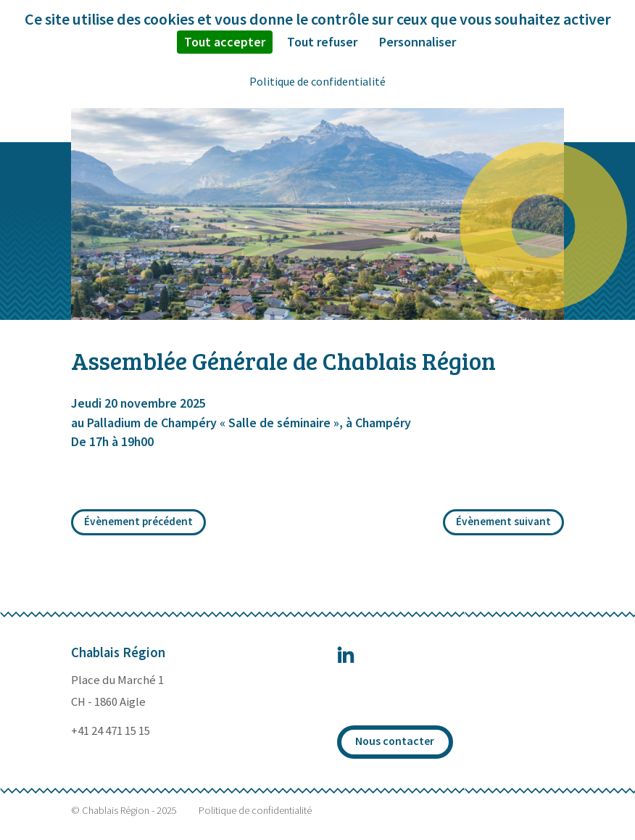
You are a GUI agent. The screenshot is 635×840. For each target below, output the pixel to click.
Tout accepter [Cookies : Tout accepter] (225, 42)
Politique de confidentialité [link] (317, 81)
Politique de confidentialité (255, 811)
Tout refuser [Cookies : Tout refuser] (322, 42)
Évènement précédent (138, 521)
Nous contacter (395, 741)
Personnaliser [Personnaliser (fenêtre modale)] (418, 42)
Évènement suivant (503, 521)
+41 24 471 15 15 (111, 731)
